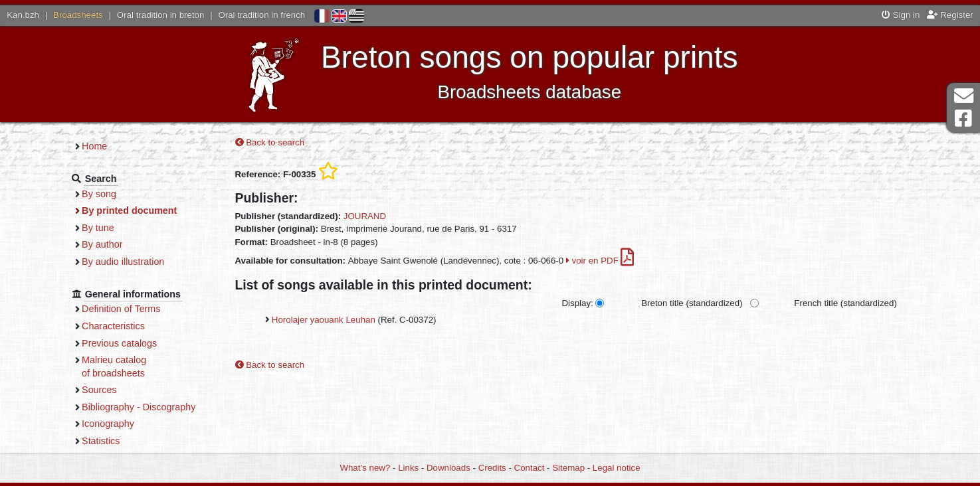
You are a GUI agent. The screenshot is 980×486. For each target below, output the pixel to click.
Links (408, 468)
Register (950, 15)
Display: (577, 303)
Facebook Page (963, 119)
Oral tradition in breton (161, 15)
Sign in (901, 15)
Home (94, 146)
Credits (492, 468)
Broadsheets (78, 15)
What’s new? (365, 468)
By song (99, 194)
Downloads (448, 468)
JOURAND (365, 216)
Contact (530, 468)
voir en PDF (600, 261)
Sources (99, 390)
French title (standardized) (845, 303)
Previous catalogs (119, 343)
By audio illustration (123, 262)
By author (102, 244)
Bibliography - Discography (139, 407)
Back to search (270, 142)
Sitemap (568, 468)
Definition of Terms (121, 309)
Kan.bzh (23, 15)
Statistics (101, 441)
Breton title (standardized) (692, 303)
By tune (98, 228)
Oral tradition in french (261, 15)
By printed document (129, 210)
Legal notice (617, 468)
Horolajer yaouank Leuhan (324, 320)
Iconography (108, 424)
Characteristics (113, 326)
